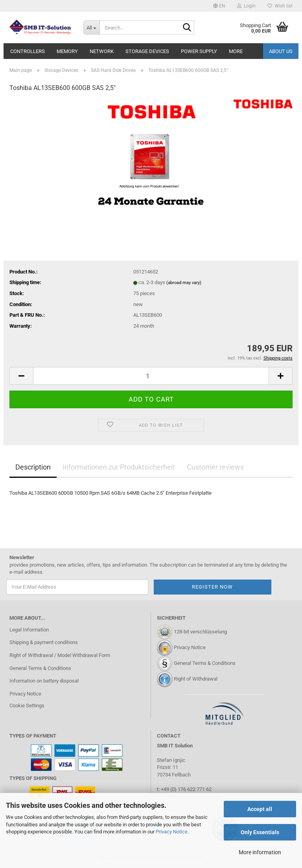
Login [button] (246, 6)
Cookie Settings (27, 706)
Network (102, 51)
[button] (219, 6)
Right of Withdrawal (196, 679)
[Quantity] (151, 376)
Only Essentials (260, 832)
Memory (67, 51)
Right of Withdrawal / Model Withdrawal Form (60, 655)
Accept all (260, 809)
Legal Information (29, 630)
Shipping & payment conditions (44, 642)
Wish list (280, 6)
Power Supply (199, 51)
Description (33, 467)
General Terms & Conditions (40, 668)
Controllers (28, 51)
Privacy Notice (172, 832)
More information (260, 852)
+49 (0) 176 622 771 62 (186, 789)
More (236, 51)
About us (281, 51)
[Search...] (92, 28)
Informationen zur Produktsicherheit (119, 467)
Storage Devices (147, 51)
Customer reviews (215, 467)
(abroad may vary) (184, 283)
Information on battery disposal (44, 681)
